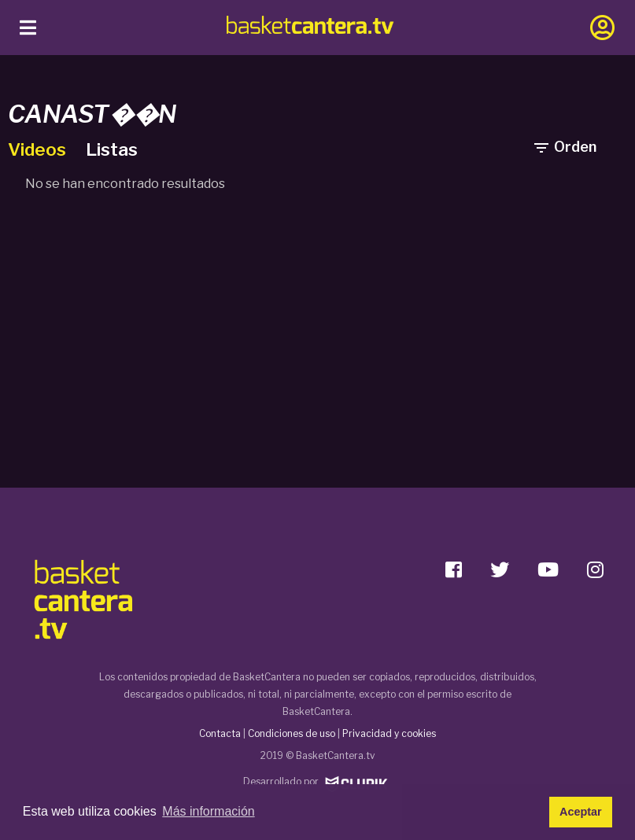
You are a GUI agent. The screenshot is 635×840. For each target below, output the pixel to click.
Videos (39, 149)
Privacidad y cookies (389, 733)
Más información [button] (208, 811)
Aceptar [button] (581, 812)
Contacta (220, 733)
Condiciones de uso (292, 733)
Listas (112, 149)
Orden (564, 147)
